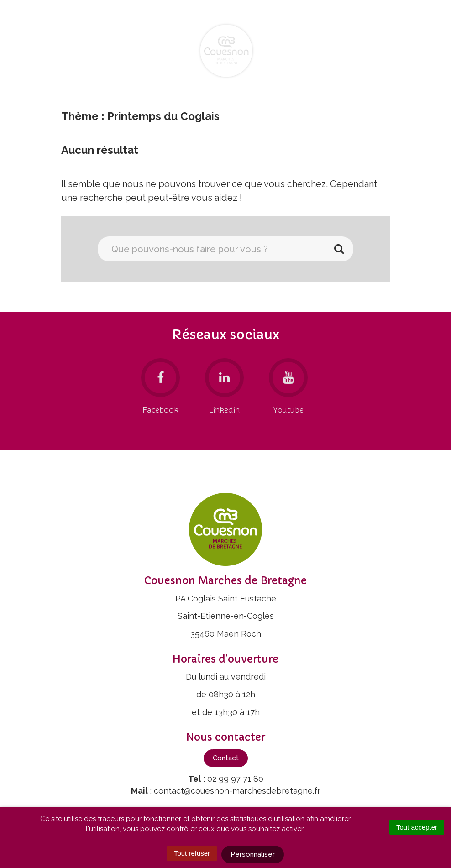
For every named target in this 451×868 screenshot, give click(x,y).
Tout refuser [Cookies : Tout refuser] (192, 853)
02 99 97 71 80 (235, 779)
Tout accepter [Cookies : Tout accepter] (417, 827)
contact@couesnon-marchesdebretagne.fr (237, 791)
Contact (226, 758)
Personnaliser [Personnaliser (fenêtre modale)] (253, 854)
